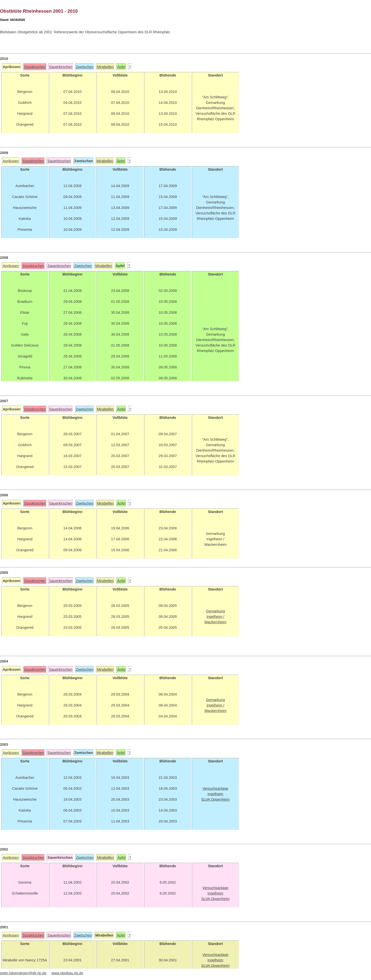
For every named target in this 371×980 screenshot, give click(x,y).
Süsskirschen (35, 67)
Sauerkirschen (61, 67)
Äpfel (121, 67)
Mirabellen (105, 67)
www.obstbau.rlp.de (67, 973)
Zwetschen (85, 67)
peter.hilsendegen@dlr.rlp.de (23, 973)
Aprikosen (11, 161)
